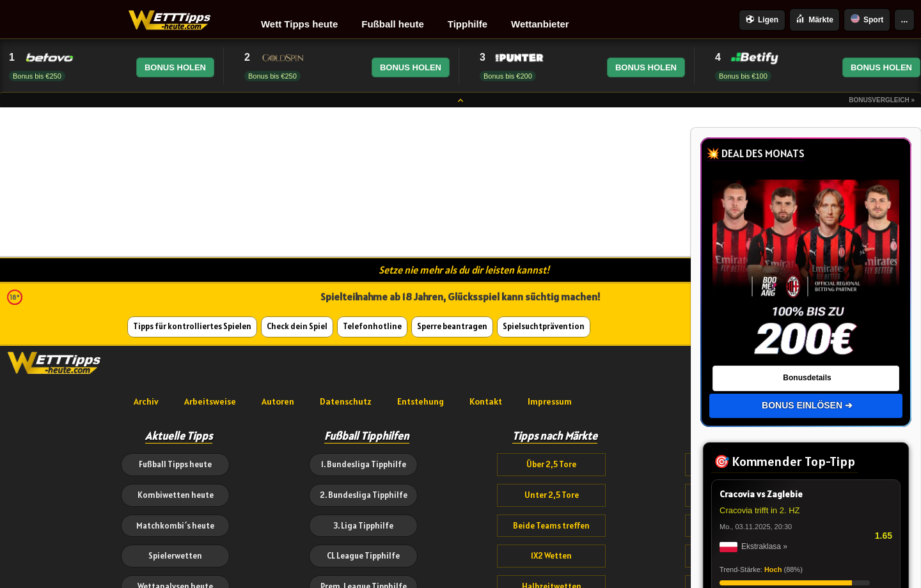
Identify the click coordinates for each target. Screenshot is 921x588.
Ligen (762, 20)
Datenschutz (346, 401)
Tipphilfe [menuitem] (468, 24)
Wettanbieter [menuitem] (540, 24)
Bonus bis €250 (37, 76)
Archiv (146, 401)
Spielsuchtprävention (544, 326)
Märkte (815, 19)
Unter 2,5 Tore (552, 495)
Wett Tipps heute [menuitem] (299, 24)
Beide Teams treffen (551, 526)
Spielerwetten (175, 556)
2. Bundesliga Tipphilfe (364, 495)
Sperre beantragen (452, 326)
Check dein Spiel (297, 326)
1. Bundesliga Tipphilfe (364, 464)
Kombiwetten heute (176, 495)
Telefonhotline (372, 326)
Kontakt (486, 401)
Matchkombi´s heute (175, 526)
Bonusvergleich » (882, 100)
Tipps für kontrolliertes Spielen (192, 326)
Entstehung (421, 401)
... (905, 19)
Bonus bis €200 (508, 76)
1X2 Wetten (551, 556)
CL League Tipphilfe (363, 556)
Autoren (278, 401)
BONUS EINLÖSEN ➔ (807, 405)
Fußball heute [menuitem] (393, 24)
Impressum (550, 401)
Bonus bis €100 (743, 76)
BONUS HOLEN (175, 67)
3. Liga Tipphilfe (363, 526)
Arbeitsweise (210, 401)
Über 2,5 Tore (551, 464)
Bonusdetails (807, 378)
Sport (867, 19)
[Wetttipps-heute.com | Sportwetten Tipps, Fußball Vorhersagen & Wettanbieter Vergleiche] (170, 20)
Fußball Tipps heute (175, 464)
